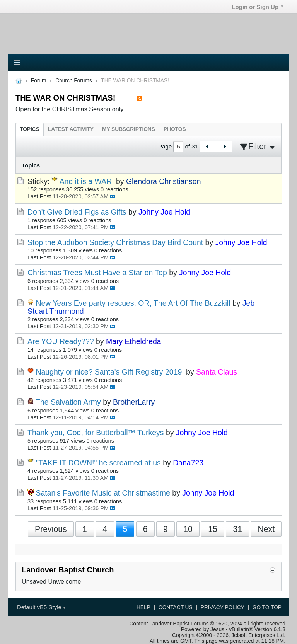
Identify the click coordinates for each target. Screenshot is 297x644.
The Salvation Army (68, 402)
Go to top (267, 607)
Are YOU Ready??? (61, 341)
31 (237, 529)
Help (143, 607)
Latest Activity (71, 129)
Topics (30, 129)
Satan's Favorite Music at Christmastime (103, 493)
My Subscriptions (129, 129)
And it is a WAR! (87, 181)
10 (188, 529)
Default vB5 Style (41, 607)
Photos (175, 129)
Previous (51, 529)
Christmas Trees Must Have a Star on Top (97, 273)
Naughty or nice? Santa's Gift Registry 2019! (110, 372)
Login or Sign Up (258, 7)
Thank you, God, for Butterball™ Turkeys (96, 433)
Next (266, 529)
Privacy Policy (223, 607)
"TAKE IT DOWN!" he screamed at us (98, 463)
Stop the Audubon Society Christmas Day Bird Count (115, 242)
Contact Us (176, 607)
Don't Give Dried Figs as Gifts (77, 212)
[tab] (30, 129)
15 (213, 529)
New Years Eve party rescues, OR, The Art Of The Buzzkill (133, 303)
